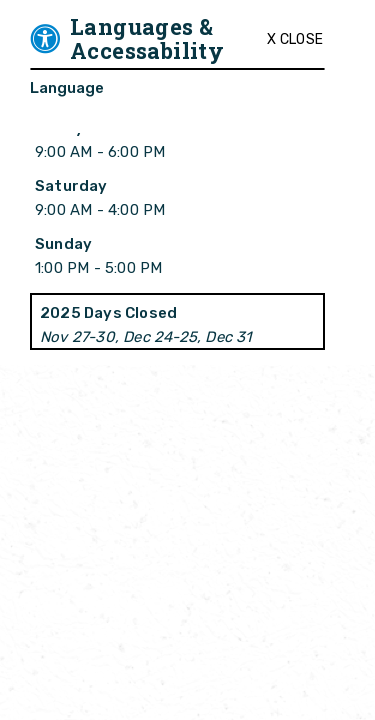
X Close (295, 39)
